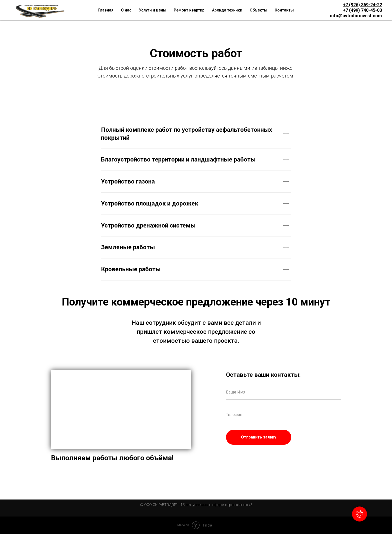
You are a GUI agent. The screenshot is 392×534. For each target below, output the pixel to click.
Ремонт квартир (189, 10)
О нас (126, 10)
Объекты (258, 10)
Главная (106, 10)
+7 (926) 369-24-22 (362, 5)
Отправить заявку (259, 437)
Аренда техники (227, 10)
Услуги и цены (153, 10)
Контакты (284, 10)
